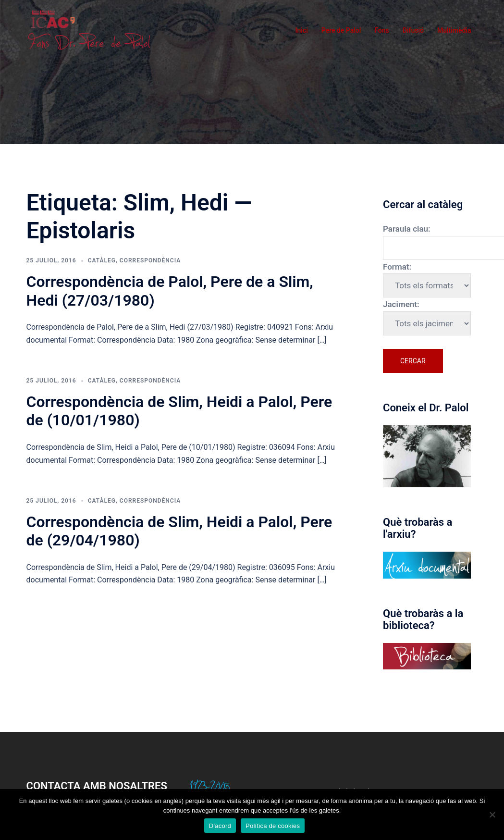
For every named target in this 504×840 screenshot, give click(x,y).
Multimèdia (454, 30)
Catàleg (102, 260)
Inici (302, 30)
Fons (382, 30)
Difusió (413, 30)
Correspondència (150, 260)
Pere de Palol (341, 30)
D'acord (220, 826)
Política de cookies (273, 826)
